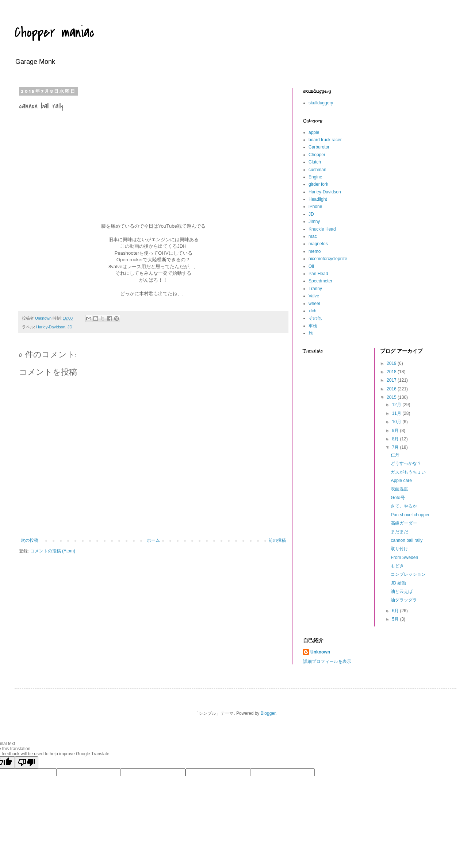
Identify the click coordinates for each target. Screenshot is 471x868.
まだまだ (399, 532)
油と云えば (402, 591)
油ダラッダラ (404, 600)
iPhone (315, 207)
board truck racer (325, 140)
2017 (392, 380)
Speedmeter (320, 281)
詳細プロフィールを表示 (327, 661)
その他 (315, 318)
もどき (397, 566)
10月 (397, 422)
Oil (311, 266)
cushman (317, 170)
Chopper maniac (55, 32)
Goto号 (398, 498)
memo (315, 251)
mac (313, 236)
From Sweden (404, 558)
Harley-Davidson (51, 327)
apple (314, 132)
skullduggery (321, 103)
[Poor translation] (27, 762)
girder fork (318, 184)
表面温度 (399, 489)
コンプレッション (408, 574)
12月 (397, 405)
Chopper (317, 155)
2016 (392, 389)
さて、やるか (404, 506)
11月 (397, 413)
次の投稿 (30, 540)
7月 (396, 447)
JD (70, 327)
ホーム (153, 540)
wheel (314, 304)
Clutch (315, 162)
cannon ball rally (407, 540)
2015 (392, 397)
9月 (396, 431)
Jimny (314, 221)
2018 (392, 372)
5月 (396, 619)
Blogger (268, 713)
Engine (315, 177)
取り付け (399, 549)
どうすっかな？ (406, 463)
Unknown (320, 652)
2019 (392, 363)
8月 (396, 439)
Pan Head (318, 274)
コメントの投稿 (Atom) (53, 551)
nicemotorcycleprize (328, 259)
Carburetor (319, 147)
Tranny (315, 289)
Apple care (401, 481)
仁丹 (395, 455)
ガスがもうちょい (408, 472)
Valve (314, 296)
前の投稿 (277, 540)
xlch (312, 311)
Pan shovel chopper (410, 515)
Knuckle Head (322, 229)
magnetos (318, 244)
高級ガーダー (404, 523)
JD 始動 (398, 583)
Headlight (318, 199)
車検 (313, 326)
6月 (396, 611)
